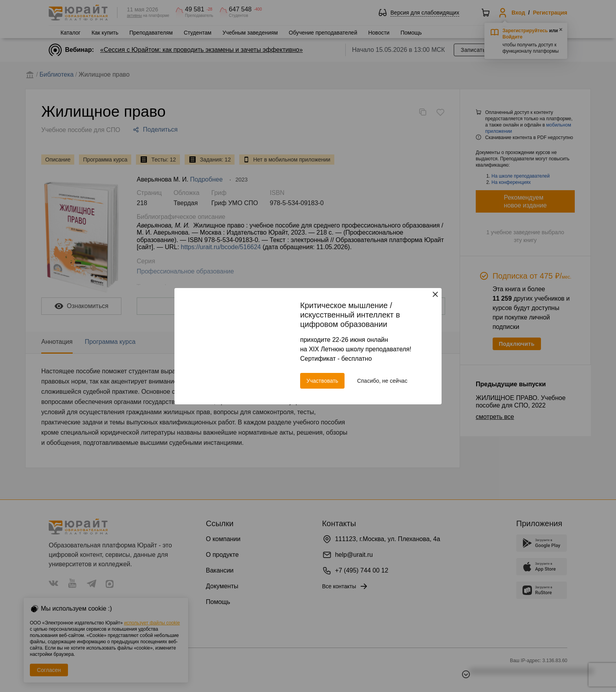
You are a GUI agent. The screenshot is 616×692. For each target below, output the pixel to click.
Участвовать (322, 381)
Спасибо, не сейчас (382, 381)
